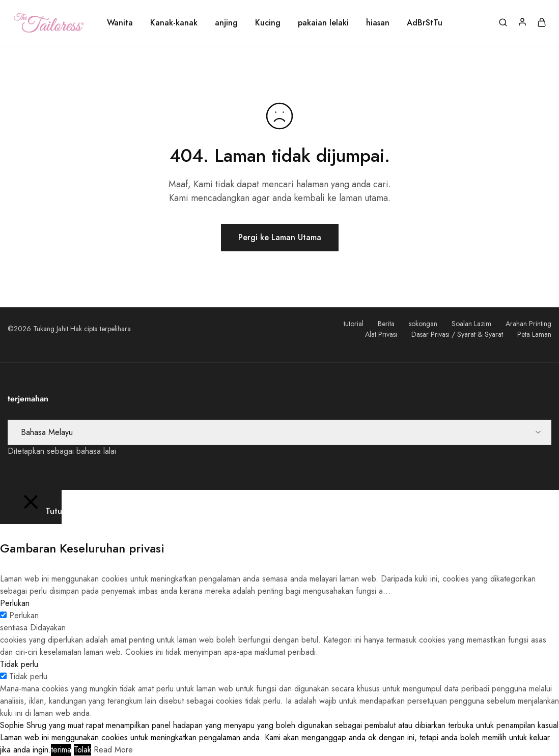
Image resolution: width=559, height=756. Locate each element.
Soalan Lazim (471, 324)
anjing (226, 23)
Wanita (120, 23)
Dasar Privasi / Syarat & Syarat (457, 334)
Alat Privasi (381, 334)
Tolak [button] (82, 750)
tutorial (354, 324)
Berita (386, 324)
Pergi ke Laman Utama (280, 237)
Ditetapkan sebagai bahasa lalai (62, 451)
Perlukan (24, 615)
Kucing (268, 23)
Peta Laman (534, 334)
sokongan (423, 324)
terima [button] (61, 750)
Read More (113, 750)
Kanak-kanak (174, 23)
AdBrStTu (425, 23)
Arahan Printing (528, 324)
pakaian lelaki (323, 23)
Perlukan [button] (15, 603)
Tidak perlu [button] (19, 664)
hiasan (378, 23)
